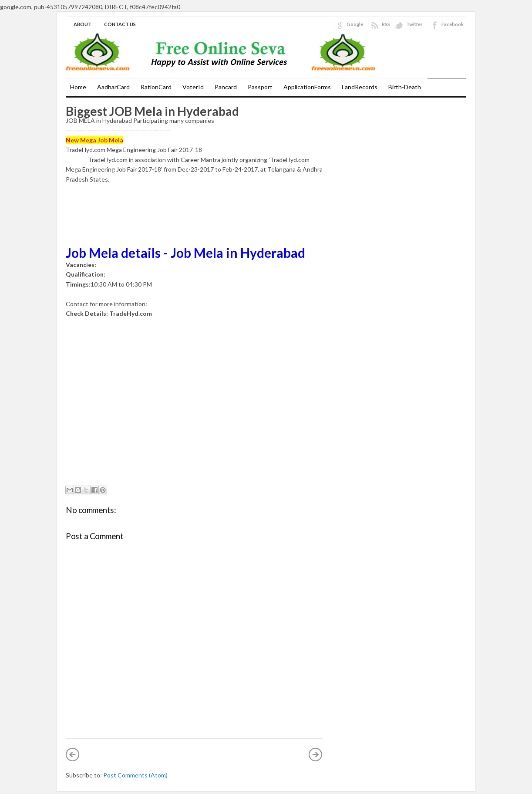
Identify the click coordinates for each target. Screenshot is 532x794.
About (82, 24)
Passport (260, 87)
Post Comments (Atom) (135, 775)
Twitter (414, 24)
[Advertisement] (109, 223)
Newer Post (73, 754)
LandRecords (360, 87)
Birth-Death (405, 87)
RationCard (156, 87)
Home (78, 87)
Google (355, 24)
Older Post (316, 754)
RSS (386, 24)
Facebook (453, 24)
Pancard (226, 87)
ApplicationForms (307, 87)
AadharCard (113, 87)
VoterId (193, 87)
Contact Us (120, 24)
